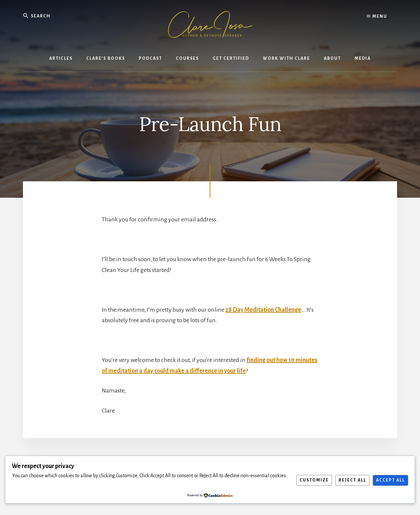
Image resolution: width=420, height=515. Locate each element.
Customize (314, 480)
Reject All (352, 480)
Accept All (390, 480)
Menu (377, 16)
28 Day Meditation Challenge (263, 310)
